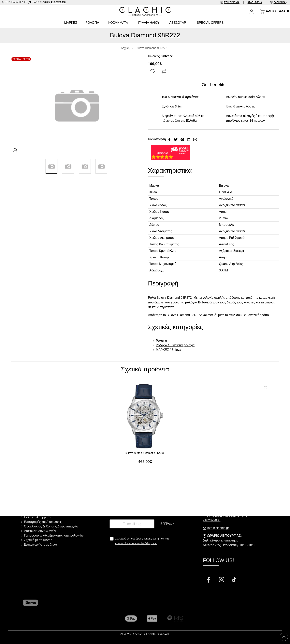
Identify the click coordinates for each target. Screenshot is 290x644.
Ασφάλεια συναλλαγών (40, 531)
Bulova (224, 186)
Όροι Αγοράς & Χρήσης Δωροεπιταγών (51, 526)
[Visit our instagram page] (222, 580)
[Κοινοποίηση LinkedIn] (189, 139)
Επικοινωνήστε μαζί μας (41, 545)
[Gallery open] (15, 151)
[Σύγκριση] (164, 72)
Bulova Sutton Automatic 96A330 (145, 453)
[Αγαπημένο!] (153, 72)
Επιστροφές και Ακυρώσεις (43, 522)
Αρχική (125, 48)
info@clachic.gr (218, 528)
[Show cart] (275, 11)
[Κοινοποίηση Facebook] (170, 139)
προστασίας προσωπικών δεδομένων (136, 543)
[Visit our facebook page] (209, 580)
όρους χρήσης (144, 539)
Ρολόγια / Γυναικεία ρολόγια (175, 345)
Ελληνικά (280, 2)
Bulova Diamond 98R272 (151, 48)
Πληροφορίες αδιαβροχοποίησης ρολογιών (54, 535)
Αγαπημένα (255, 2)
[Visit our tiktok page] (234, 580)
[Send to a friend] (195, 139)
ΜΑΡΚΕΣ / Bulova (168, 350)
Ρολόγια (161, 341)
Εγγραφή (167, 524)
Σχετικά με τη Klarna (38, 540)
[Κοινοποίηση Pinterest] (183, 139)
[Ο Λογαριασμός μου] (252, 11)
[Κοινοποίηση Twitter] (176, 139)
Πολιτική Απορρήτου (38, 517)
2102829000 (212, 520)
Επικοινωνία (232, 2)
